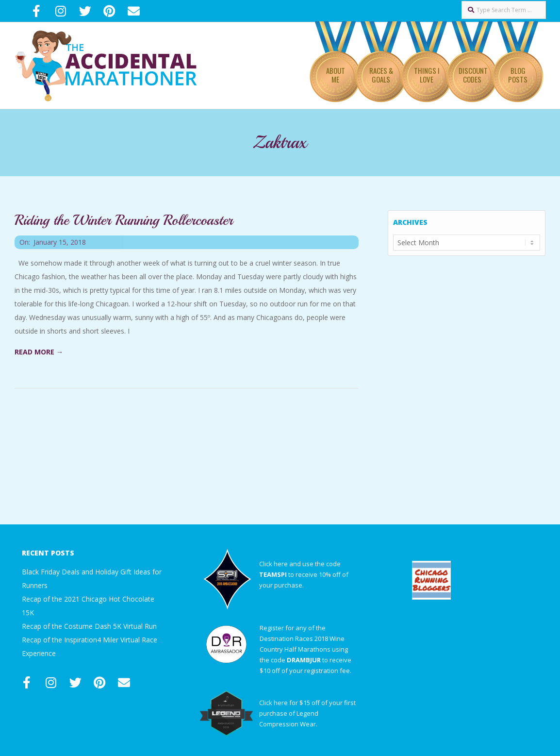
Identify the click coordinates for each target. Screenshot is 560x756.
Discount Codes (473, 75)
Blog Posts (518, 75)
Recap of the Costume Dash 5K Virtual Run (89, 626)
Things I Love (427, 75)
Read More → (39, 352)
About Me (336, 75)
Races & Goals (381, 75)
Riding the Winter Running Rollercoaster (124, 220)
